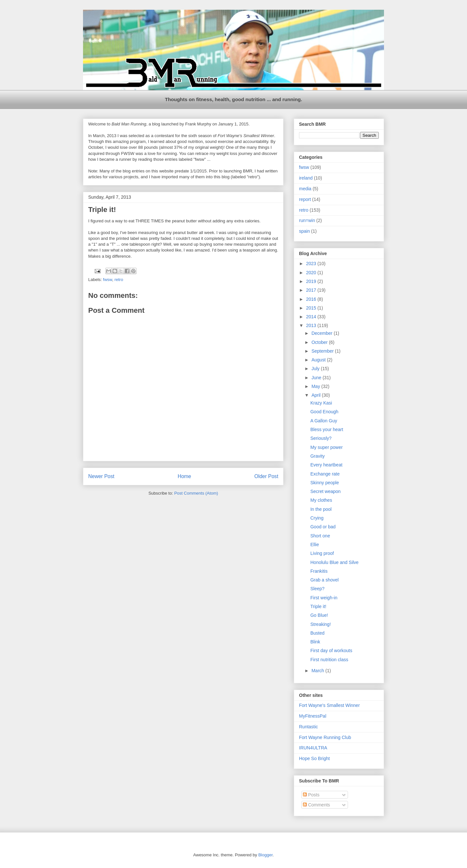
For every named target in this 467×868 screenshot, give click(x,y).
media (305, 189)
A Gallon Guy (324, 421)
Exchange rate (325, 474)
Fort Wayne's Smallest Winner (329, 705)
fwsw (108, 280)
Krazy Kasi (321, 403)
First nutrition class (329, 660)
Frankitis (319, 571)
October (320, 342)
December (322, 333)
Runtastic (308, 727)
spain (304, 231)
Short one (320, 536)
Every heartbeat (326, 465)
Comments (317, 805)
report (305, 199)
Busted (317, 633)
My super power (327, 447)
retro (119, 280)
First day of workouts (331, 651)
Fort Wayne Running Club (325, 737)
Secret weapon (325, 491)
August (319, 360)
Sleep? (317, 589)
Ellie (315, 545)
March (318, 671)
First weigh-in (324, 598)
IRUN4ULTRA (313, 748)
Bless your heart (327, 429)
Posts (311, 795)
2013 (312, 325)
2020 (312, 273)
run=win (307, 220)
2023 (312, 264)
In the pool (321, 509)
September (323, 351)
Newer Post (101, 476)
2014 (312, 317)
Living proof (322, 553)
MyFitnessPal (313, 716)
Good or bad (323, 527)
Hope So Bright (314, 758)
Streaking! (321, 624)
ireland (306, 178)
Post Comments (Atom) (196, 493)
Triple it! (318, 606)
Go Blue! (319, 615)
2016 (312, 299)
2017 (312, 290)
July (316, 369)
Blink (315, 642)
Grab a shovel (324, 580)
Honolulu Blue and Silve (335, 562)
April (317, 395)
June (317, 378)
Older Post (266, 476)
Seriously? (321, 438)
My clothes (321, 500)
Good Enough (324, 412)
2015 (312, 308)
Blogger (265, 855)
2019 (312, 281)
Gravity (317, 456)
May (316, 386)
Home (185, 476)
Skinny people (325, 483)
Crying (317, 518)
